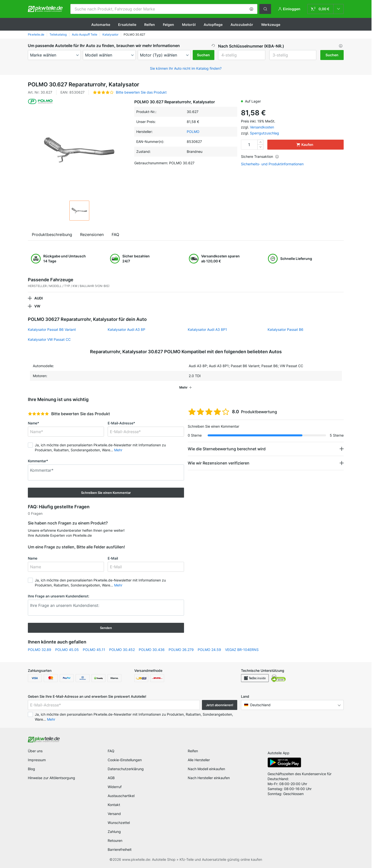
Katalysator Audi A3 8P (126, 329)
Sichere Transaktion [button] (260, 156)
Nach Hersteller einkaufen (209, 778)
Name (33, 558)
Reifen (150, 25)
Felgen (168, 25)
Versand (114, 814)
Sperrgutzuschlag (264, 133)
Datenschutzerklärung (126, 769)
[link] (326, 9)
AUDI (39, 298)
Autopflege (213, 25)
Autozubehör (242, 25)
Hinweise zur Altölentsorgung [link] (51, 778)
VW (37, 306)
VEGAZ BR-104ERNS (242, 650)
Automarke (101, 25)
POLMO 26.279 (181, 650)
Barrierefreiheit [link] (120, 849)
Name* (33, 423)
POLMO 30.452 (122, 650)
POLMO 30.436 (152, 650)
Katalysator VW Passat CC (49, 339)
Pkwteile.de (36, 34)
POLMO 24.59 (209, 650)
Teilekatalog (58, 34)
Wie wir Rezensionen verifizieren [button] (219, 463)
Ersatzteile (127, 25)
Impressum (37, 760)
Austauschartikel (121, 796)
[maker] (54, 55)
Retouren (115, 840)
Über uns (35, 751)
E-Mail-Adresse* (121, 423)
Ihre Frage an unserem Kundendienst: (59, 596)
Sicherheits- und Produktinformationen (272, 164)
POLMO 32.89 (40, 650)
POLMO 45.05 (67, 650)
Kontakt (114, 805)
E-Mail (113, 558)
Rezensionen (92, 234)
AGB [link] (111, 778)
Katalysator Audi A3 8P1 (207, 329)
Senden (106, 628)
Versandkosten (262, 127)
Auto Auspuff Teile (85, 34)
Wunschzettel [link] (119, 823)
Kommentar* (38, 461)
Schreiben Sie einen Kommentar (106, 493)
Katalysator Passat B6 (285, 329)
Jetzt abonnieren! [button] (220, 705)
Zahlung (114, 832)
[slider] (38, 414)
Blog (31, 769)
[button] (251, 9)
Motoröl (189, 25)
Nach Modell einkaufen (206, 769)
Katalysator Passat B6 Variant (52, 329)
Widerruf (115, 787)
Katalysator (110, 34)
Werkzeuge (271, 25)
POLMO (193, 132)
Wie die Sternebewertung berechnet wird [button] (227, 449)
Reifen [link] (193, 751)
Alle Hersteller (199, 760)
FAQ (115, 234)
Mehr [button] (118, 450)
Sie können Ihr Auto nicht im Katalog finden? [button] (186, 68)
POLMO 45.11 (94, 650)
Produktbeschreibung (52, 234)
